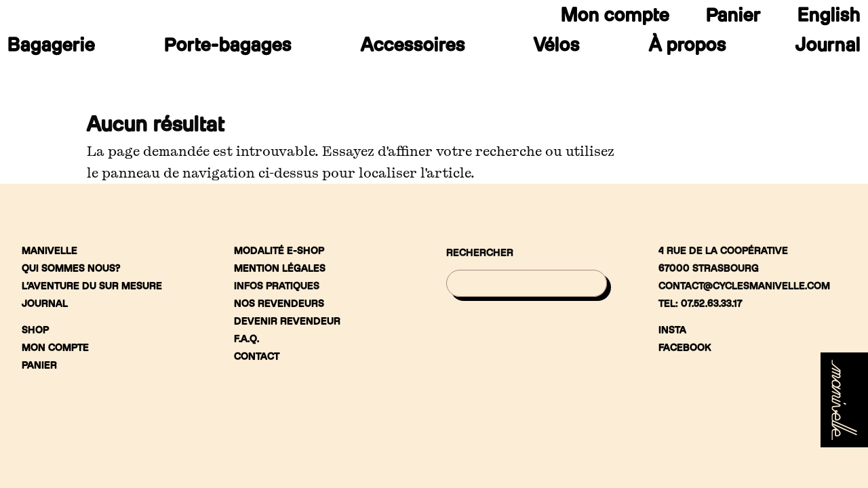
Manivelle (50, 250)
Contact (257, 356)
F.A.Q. (246, 339)
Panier (733, 18)
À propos (688, 47)
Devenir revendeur (287, 321)
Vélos (557, 47)
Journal (828, 47)
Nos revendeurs (279, 303)
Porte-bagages (228, 47)
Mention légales (280, 268)
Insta (672, 330)
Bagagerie (51, 47)
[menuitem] (829, 18)
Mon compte (615, 18)
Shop (35, 330)
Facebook (685, 347)
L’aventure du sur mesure (92, 286)
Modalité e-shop (279, 250)
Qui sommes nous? (71, 268)
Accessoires (413, 47)
